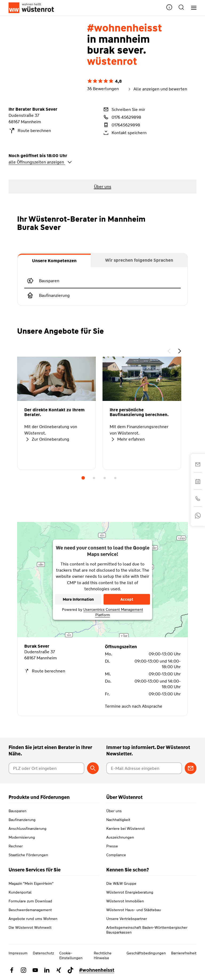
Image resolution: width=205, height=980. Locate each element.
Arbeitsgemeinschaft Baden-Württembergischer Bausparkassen (147, 930)
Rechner (16, 846)
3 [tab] (105, 478)
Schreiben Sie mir (124, 109)
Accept (127, 599)
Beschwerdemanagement (30, 910)
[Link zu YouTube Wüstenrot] (35, 970)
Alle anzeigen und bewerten (157, 89)
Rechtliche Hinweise (103, 955)
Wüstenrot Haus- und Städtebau (134, 910)
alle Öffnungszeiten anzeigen (40, 162)
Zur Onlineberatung (47, 439)
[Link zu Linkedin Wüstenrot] (47, 970)
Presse (112, 846)
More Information (78, 599)
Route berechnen (30, 131)
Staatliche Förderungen (28, 855)
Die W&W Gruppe (121, 883)
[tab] (54, 260)
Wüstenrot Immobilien (125, 901)
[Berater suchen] (93, 768)
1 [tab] (83, 478)
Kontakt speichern (125, 133)
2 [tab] (94, 478)
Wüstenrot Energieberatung (130, 892)
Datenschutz (43, 953)
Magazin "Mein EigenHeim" (31, 883)
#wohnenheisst (97, 970)
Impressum (18, 953)
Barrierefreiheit (184, 953)
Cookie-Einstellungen (71, 955)
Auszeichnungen (120, 837)
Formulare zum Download (30, 901)
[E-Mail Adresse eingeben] (144, 768)
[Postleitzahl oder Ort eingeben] (46, 768)
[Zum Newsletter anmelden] (191, 768)
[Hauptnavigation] (192, 8)
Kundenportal (20, 892)
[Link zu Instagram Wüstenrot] (23, 970)
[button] (169, 8)
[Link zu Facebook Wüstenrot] (12, 970)
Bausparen (17, 811)
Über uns (114, 811)
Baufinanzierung (22, 820)
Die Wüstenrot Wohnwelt (30, 927)
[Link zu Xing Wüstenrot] (59, 970)
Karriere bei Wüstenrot (125, 828)
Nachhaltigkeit (118, 820)
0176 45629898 (122, 117)
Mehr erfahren (127, 439)
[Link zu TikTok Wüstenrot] (70, 970)
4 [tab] (115, 478)
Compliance (116, 855)
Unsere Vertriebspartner (127, 919)
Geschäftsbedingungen (146, 953)
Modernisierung (22, 837)
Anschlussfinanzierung (27, 828)
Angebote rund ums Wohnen (33, 919)
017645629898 (121, 125)
